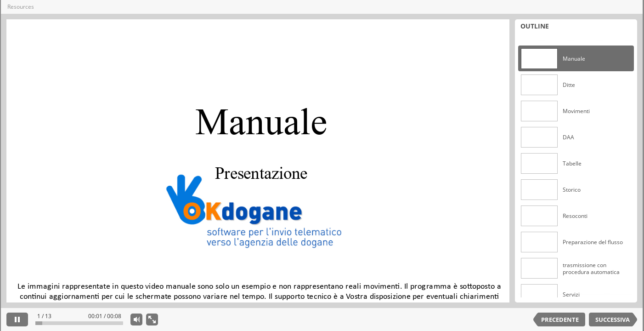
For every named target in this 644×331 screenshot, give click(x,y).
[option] (576, 59)
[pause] (17, 320)
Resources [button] (21, 7)
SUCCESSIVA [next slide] (613, 320)
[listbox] (576, 167)
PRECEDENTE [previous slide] (560, 320)
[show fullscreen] (152, 320)
